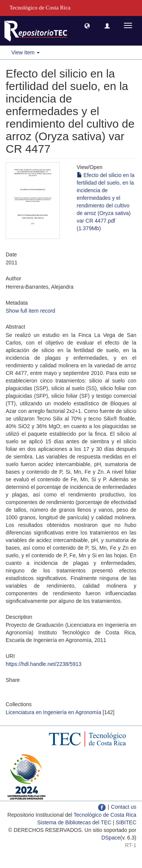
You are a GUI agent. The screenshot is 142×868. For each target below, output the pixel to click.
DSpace (111, 838)
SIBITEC (126, 822)
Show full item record (30, 311)
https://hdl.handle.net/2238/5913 (44, 664)
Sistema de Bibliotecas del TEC (74, 822)
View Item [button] (26, 52)
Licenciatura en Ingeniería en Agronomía (53, 712)
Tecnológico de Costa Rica (105, 815)
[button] (87, 25)
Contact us (124, 807)
